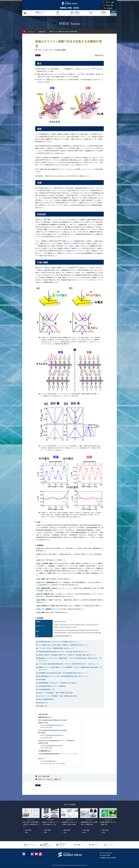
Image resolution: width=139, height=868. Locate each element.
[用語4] (39, 563)
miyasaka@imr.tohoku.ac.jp (54, 735)
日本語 (113, 12)
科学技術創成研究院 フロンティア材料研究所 (52, 686)
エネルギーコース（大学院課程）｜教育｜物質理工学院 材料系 (58, 696)
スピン (81, 74)
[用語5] (39, 579)
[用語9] (39, 600)
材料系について (40, 13)
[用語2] (39, 554)
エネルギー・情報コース (54, 779)
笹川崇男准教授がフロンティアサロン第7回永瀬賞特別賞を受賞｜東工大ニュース (63, 676)
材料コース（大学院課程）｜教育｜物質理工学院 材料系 (56, 693)
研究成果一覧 (43, 706)
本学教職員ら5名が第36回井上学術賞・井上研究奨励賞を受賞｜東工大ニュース (63, 673)
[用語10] (39, 606)
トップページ (25, 13)
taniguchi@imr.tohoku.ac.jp (54, 725)
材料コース (41, 779)
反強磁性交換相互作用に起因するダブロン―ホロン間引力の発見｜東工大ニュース (64, 652)
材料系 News (42, 32)
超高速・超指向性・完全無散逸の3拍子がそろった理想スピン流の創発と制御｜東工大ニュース (67, 655)
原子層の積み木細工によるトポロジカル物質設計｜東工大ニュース (59, 642)
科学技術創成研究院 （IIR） (47, 689)
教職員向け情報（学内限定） (109, 858)
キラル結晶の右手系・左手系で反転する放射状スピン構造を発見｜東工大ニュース (64, 645)
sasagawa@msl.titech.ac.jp (54, 745)
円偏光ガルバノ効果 (72, 243)
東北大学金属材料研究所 (46, 699)
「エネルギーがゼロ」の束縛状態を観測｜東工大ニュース (56, 648)
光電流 (42, 153)
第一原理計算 (48, 237)
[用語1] (39, 548)
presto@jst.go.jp (51, 761)
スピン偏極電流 (72, 268)
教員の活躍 (46, 776)
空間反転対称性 (46, 193)
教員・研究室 (75, 13)
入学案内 (103, 13)
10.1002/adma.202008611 (62, 636)
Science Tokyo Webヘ (107, 853)
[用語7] (39, 588)
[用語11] (39, 609)
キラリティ (60, 74)
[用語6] (39, 582)
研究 (39, 776)
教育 (58, 13)
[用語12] (39, 612)
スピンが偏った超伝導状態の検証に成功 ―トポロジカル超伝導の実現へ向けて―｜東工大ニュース (68, 664)
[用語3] (39, 560)
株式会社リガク (43, 703)
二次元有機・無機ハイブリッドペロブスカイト (84, 148)
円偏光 (58, 241)
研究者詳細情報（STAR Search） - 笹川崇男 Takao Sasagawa (58, 683)
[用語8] (39, 594)
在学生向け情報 (106, 855)
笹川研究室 (42, 679)
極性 (45, 273)
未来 (91, 13)
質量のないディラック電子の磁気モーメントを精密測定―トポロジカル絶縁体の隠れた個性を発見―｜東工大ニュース (70, 668)
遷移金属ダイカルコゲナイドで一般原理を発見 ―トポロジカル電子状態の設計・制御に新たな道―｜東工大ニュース (70, 659)
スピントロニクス (89, 69)
